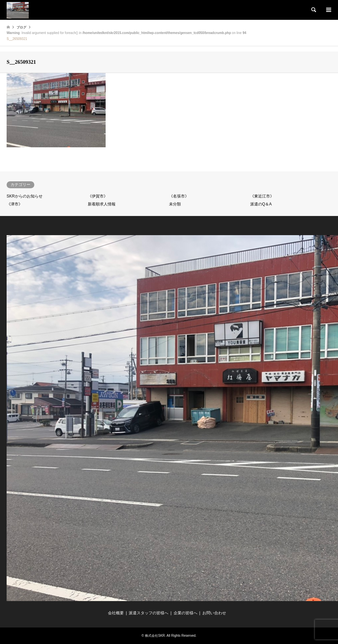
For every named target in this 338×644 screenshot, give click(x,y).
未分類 (175, 204)
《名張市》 (179, 196)
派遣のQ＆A (261, 204)
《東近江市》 (262, 196)
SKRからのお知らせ (25, 196)
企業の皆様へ (186, 613)
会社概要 (116, 613)
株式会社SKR (155, 636)
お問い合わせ (214, 613)
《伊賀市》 (98, 196)
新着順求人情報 (102, 204)
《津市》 (15, 204)
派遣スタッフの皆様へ (149, 613)
